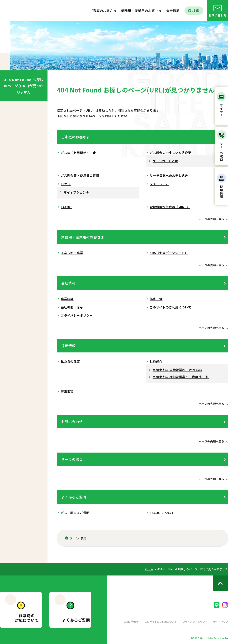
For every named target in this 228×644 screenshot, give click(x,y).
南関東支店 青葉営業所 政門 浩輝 (177, 370)
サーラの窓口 (72, 459)
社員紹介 (156, 361)
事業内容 (67, 299)
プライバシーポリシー (77, 315)
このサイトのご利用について (170, 307)
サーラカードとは (165, 161)
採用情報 (68, 346)
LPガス (66, 184)
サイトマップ (220, 622)
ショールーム (159, 184)
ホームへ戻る (78, 538)
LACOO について (162, 513)
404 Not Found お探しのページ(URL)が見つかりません (24, 86)
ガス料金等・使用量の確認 (80, 175)
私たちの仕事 (70, 361)
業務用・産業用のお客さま (83, 237)
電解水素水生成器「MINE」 (170, 207)
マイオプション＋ (76, 192)
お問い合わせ (72, 422)
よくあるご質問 (74, 497)
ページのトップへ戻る (220, 583)
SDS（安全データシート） (169, 253)
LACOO (66, 207)
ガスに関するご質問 (75, 513)
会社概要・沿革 (72, 307)
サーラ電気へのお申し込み (169, 175)
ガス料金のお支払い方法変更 (170, 153)
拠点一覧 (156, 299)
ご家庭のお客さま (76, 137)
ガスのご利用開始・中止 (78, 153)
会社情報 (68, 283)
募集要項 (67, 391)
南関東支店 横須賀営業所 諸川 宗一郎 (181, 377)
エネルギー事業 (72, 253)
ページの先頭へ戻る (210, 219)
